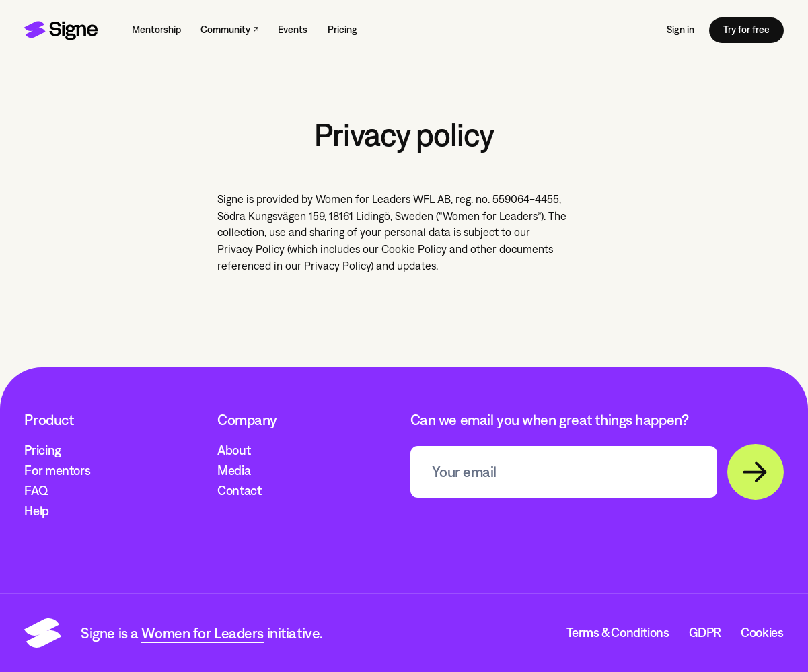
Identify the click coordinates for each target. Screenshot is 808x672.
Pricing (342, 30)
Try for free (746, 30)
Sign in (681, 30)
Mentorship (156, 30)
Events (293, 30)
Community (225, 30)
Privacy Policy (251, 249)
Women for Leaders (203, 634)
